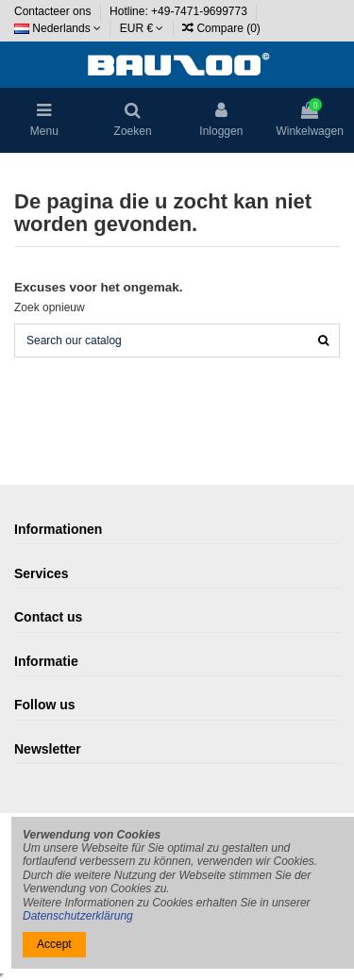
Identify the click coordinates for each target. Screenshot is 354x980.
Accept (54, 944)
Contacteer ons (54, 11)
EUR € (142, 28)
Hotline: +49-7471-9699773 (180, 11)
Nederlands (58, 28)
